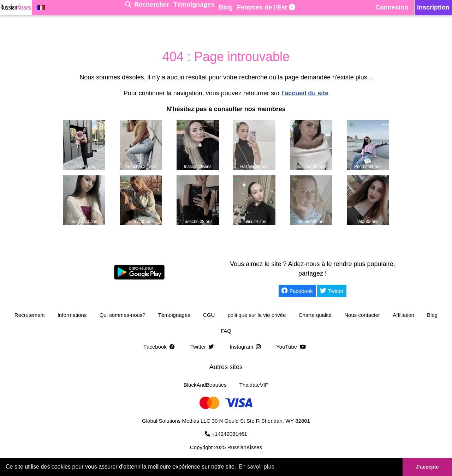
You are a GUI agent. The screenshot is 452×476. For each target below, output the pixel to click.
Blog (432, 315)
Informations (72, 315)
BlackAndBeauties (205, 385)
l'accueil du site (305, 93)
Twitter (332, 291)
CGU (209, 315)
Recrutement (30, 315)
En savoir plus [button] (257, 467)
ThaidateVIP (254, 385)
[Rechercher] (147, 8)
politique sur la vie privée (257, 315)
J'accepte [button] (427, 467)
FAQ (226, 331)
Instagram (246, 347)
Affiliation (403, 315)
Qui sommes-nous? (123, 315)
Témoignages (174, 315)
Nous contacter (362, 315)
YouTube (292, 347)
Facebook (297, 291)
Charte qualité (315, 315)
